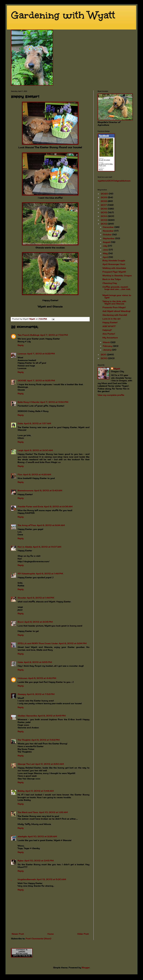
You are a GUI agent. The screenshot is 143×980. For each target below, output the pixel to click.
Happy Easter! (110, 322)
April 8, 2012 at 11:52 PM (45, 740)
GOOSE (22, 381)
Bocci (21, 622)
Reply (21, 345)
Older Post (83, 934)
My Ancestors (110, 338)
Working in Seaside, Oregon (117, 275)
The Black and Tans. (28, 812)
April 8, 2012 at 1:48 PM (49, 574)
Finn (20, 474)
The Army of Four (27, 525)
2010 (104, 358)
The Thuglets (24, 740)
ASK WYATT (109, 326)
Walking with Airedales (114, 268)
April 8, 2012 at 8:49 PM (52, 716)
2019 (104, 197)
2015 (104, 212)
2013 (104, 220)
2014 (104, 216)
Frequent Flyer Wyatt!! (114, 272)
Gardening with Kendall (115, 315)
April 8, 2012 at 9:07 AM (47, 547)
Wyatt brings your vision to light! (117, 296)
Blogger (86, 968)
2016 (104, 209)
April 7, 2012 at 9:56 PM (54, 402)
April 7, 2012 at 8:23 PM (41, 354)
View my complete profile (111, 395)
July (105, 246)
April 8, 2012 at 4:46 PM (42, 678)
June (106, 250)
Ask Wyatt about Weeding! (116, 311)
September (109, 238)
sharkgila (22, 836)
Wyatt (117, 369)
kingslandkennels (27, 879)
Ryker (21, 861)
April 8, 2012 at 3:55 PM (38, 662)
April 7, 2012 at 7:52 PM (54, 335)
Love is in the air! (111, 319)
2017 (104, 205)
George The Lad (26, 764)
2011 (104, 355)
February (108, 346)
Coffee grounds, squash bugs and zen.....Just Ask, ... (116, 289)
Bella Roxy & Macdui (28, 402)
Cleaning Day (110, 283)
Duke (20, 423)
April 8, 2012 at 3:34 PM (73, 643)
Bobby (21, 791)
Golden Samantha (27, 716)
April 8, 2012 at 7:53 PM (41, 694)
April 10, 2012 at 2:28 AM (42, 836)
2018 (104, 201)
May (106, 253)
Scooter (22, 598)
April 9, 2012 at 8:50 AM (50, 764)
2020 (105, 194)
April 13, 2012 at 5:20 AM (51, 879)
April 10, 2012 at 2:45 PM (39, 861)
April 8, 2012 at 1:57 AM (37, 423)
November (109, 231)
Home (51, 934)
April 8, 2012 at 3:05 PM (38, 622)
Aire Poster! (109, 334)
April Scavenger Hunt (114, 264)
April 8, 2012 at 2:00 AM (38, 450)
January (107, 350)
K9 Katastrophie (26, 574)
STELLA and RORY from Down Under (38, 643)
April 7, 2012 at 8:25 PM (41, 381)
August (107, 242)
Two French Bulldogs (28, 335)
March (107, 342)
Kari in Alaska (25, 547)
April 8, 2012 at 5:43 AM (48, 490)
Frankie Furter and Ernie (30, 506)
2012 (104, 224)
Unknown (22, 678)
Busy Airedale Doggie (114, 260)
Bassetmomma (25, 490)
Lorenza (22, 354)
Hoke (20, 662)
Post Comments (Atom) (38, 939)
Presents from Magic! (114, 307)
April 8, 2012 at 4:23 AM (37, 474)
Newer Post (18, 934)
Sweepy (22, 694)
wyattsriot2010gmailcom (114, 181)
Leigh (20, 450)
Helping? (107, 330)
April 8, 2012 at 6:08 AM (58, 506)
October (108, 235)
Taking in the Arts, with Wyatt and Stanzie (114, 302)
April (106, 257)
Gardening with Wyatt (63, 15)
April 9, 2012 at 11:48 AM (39, 791)
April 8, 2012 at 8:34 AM (51, 525)
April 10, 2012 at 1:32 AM (53, 812)
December (109, 227)
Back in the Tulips (112, 279)
